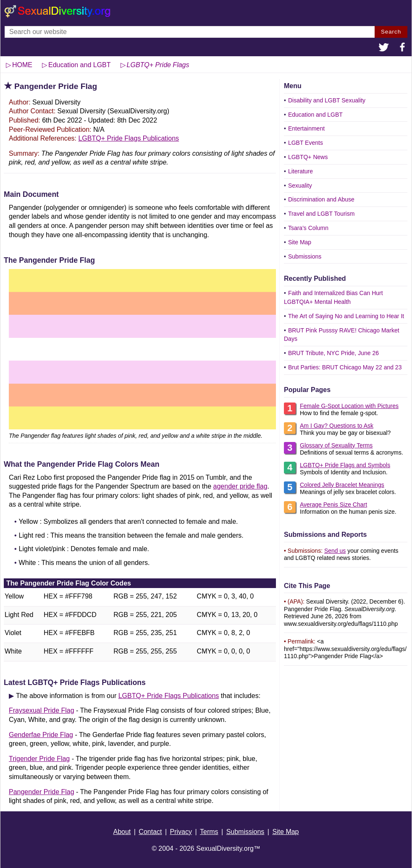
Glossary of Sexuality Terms (336, 445)
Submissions (305, 256)
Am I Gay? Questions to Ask (337, 426)
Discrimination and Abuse (321, 199)
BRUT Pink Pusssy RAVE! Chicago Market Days (342, 335)
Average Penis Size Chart (333, 505)
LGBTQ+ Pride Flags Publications (129, 138)
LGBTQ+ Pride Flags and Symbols (345, 465)
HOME (22, 65)
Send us (335, 551)
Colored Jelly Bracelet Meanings (342, 485)
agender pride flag (240, 486)
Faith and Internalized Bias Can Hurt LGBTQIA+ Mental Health (333, 297)
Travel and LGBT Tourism (321, 214)
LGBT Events (306, 143)
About (122, 832)
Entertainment (306, 128)
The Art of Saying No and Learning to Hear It (346, 316)
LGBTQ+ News (308, 157)
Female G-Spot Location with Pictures (349, 406)
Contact (150, 832)
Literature (300, 171)
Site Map (300, 242)
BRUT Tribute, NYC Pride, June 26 (333, 353)
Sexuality (300, 186)
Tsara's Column (308, 228)
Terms (209, 832)
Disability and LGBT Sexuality (327, 100)
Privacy (181, 832)
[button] (384, 48)
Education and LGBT (315, 115)
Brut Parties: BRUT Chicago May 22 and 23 (345, 367)
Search (391, 32)
